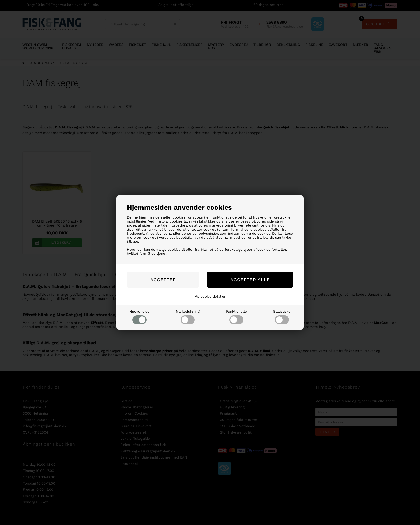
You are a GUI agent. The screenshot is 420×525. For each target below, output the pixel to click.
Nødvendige (139, 317)
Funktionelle (237, 317)
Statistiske (282, 317)
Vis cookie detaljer (210, 296)
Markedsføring (188, 317)
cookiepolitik (180, 237)
